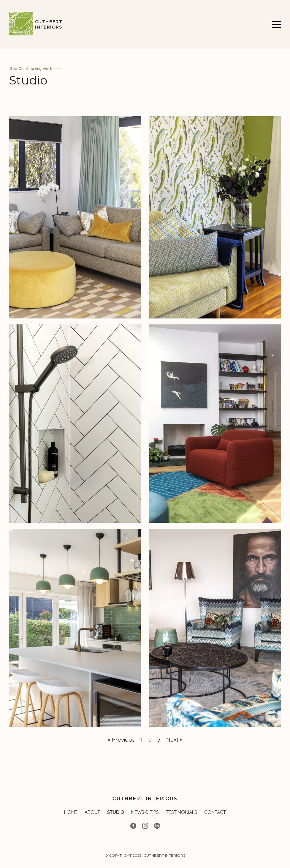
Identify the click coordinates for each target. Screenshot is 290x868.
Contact (215, 812)
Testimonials (182, 812)
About (92, 812)
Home (71, 812)
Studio (116, 812)
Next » (174, 740)
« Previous (121, 740)
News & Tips (145, 812)
